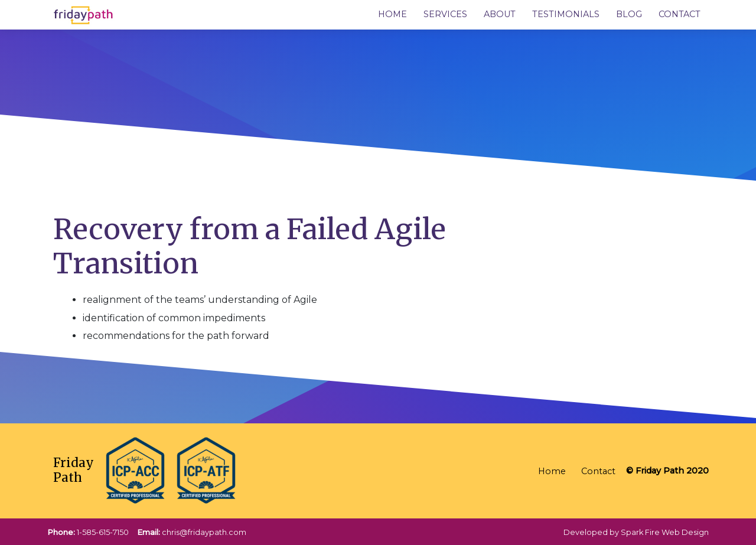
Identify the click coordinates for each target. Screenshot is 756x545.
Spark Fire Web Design (665, 532)
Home (392, 14)
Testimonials (566, 14)
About (500, 14)
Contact (680, 14)
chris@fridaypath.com (204, 532)
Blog (629, 14)
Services (445, 14)
